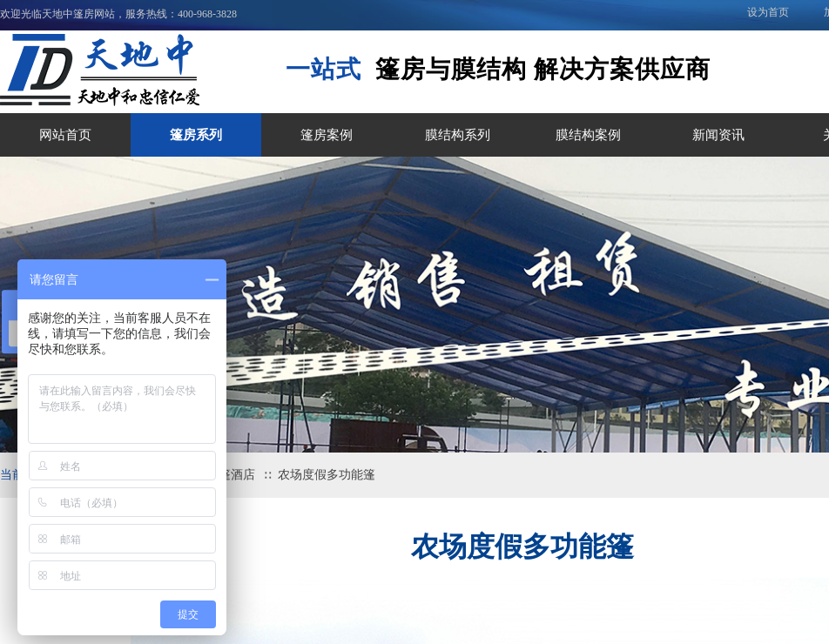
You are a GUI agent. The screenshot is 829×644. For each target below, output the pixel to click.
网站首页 (65, 135)
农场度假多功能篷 (327, 475)
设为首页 (768, 12)
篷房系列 (196, 135)
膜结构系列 (458, 135)
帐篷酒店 (231, 475)
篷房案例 (327, 135)
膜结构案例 (588, 135)
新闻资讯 (718, 135)
